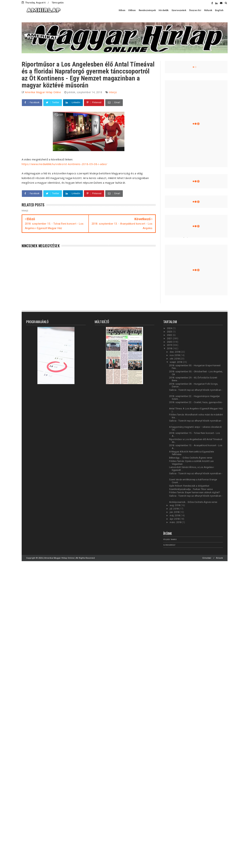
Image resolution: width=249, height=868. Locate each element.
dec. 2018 (175, 352)
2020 (170, 342)
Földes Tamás (170, 539)
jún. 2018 (175, 512)
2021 (170, 338)
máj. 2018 (175, 515)
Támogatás (58, 3)
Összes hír (195, 10)
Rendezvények (147, 10)
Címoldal (207, 558)
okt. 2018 (175, 359)
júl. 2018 (174, 509)
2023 (170, 332)
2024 (170, 328)
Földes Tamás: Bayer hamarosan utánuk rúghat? (195, 492)
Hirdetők (164, 10)
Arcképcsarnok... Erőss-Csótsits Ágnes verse (193, 502)
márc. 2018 (176, 522)
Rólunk (208, 10)
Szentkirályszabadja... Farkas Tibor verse (191, 489)
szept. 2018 (176, 362)
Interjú (113, 92)
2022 (170, 335)
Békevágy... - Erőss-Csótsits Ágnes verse (191, 458)
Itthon (122, 10)
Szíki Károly (169, 545)
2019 (170, 345)
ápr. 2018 (175, 519)
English (219, 10)
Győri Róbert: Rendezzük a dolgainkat (189, 486)
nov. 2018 (175, 355)
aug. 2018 (175, 505)
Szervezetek (179, 10)
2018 (170, 348)
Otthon (132, 10)
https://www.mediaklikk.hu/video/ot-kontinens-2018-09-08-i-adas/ (65, 164)
